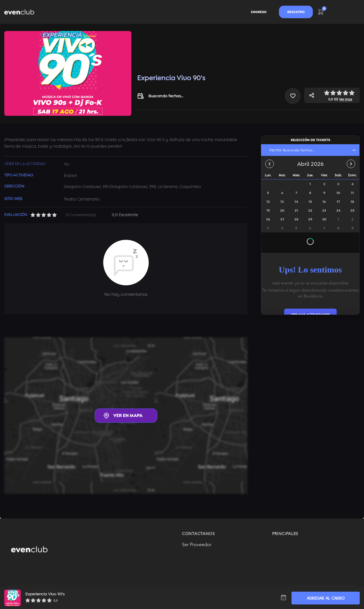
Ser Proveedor (197, 545)
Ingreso (259, 12)
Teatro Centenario (82, 199)
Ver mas (346, 99)
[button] (312, 95)
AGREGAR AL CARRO (326, 598)
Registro (296, 12)
